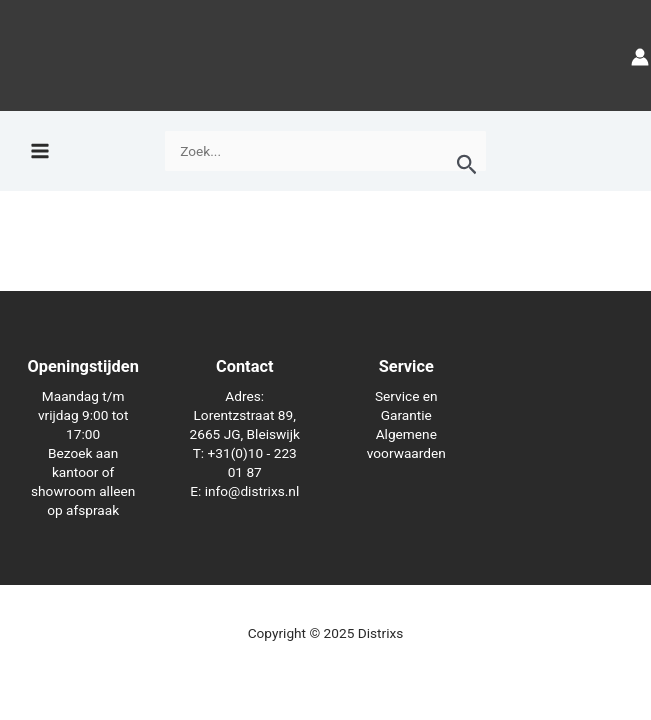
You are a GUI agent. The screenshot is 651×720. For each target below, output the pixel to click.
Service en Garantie (406, 405)
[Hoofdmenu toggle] (39, 151)
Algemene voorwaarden (406, 443)
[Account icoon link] (640, 55)
